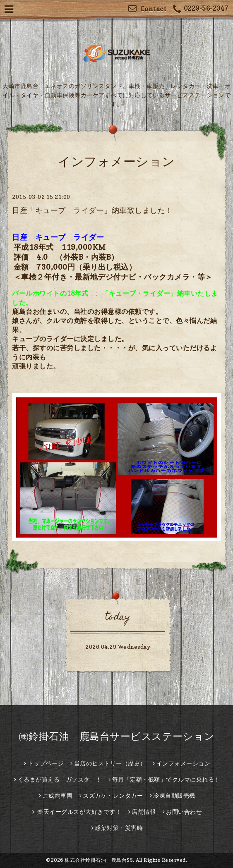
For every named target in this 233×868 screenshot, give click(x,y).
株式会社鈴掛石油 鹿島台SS (99, 860)
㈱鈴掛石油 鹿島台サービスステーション (117, 736)
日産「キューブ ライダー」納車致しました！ (92, 210)
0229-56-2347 (201, 9)
